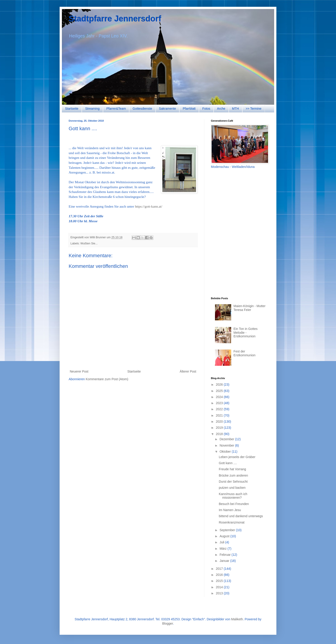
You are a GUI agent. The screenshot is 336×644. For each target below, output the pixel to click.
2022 (220, 409)
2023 (220, 403)
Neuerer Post (79, 371)
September (228, 530)
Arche (221, 109)
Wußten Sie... (89, 243)
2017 (220, 569)
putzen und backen (232, 488)
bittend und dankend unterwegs (241, 516)
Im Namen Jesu (230, 510)
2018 (220, 434)
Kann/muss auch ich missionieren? (233, 496)
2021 (220, 415)
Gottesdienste (142, 109)
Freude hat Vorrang (232, 469)
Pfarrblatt (189, 109)
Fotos (206, 109)
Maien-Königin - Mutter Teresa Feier (250, 308)
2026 (220, 385)
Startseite (72, 109)
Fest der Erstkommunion (244, 353)
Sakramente (167, 109)
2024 (220, 397)
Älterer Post (188, 371)
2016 (220, 575)
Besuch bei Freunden (234, 504)
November (227, 445)
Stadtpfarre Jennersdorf (115, 19)
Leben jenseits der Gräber (237, 457)
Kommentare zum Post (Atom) (107, 379)
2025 (220, 391)
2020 (220, 422)
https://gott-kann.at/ (149, 206)
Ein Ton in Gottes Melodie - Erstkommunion (245, 333)
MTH (236, 109)
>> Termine (254, 109)
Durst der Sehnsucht (233, 482)
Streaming (92, 109)
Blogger (167, 623)
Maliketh (237, 619)
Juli (222, 542)
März (223, 549)
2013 (220, 593)
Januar (225, 561)
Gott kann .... (228, 463)
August (225, 536)
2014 (220, 587)
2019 (220, 428)
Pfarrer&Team (116, 109)
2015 (220, 581)
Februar (225, 555)
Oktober (226, 452)
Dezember (227, 439)
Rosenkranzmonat (232, 522)
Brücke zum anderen (233, 475)
